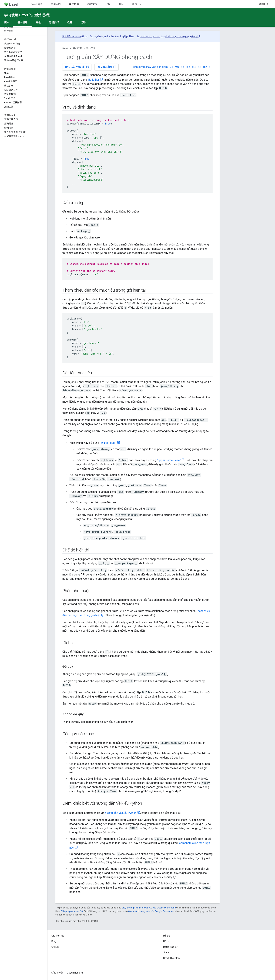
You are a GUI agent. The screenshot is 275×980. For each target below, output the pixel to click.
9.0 (177, 67)
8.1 (211, 67)
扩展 (108, 4)
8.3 (199, 67)
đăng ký (196, 36)
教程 (70, 22)
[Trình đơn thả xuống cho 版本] (142, 4)
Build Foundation (72, 36)
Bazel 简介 (37, 4)
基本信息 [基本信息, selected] (22, 22)
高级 (38, 22)
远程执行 (54, 22)
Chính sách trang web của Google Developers (151, 911)
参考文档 (92, 4)
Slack (166, 952)
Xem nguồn (107, 67)
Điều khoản (57, 973)
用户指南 (77, 48)
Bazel (65, 48)
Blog (54, 941)
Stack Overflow (172, 958)
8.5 (188, 67)
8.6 (183, 67)
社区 (121, 4)
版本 (135, 4)
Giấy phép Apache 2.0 (72, 911)
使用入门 (56, 4)
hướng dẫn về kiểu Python (121, 813)
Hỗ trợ (167, 941)
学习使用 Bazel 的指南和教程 (27, 15)
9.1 (171, 67)
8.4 (194, 67)
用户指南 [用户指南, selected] (74, 4)
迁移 (83, 22)
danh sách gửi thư (150, 36)
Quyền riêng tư (75, 973)
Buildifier (94, 80)
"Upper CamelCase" (169, 460)
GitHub (264, 4)
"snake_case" (108, 443)
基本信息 (91, 48)
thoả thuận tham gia (176, 36)
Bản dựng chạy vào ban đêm (150, 67)
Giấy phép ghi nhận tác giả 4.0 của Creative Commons (149, 908)
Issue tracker (170, 947)
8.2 (205, 67)
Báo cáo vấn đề (77, 67)
